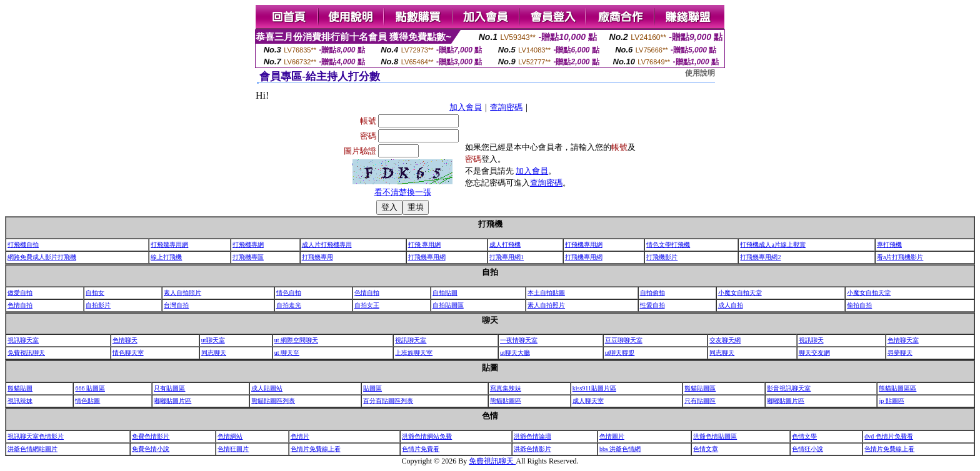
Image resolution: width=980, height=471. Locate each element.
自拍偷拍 (652, 293)
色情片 (300, 436)
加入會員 (466, 107)
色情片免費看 (421, 449)
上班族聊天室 (414, 353)
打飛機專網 (248, 245)
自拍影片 (98, 305)
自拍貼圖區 (448, 305)
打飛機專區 (248, 257)
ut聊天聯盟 (620, 353)
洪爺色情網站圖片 (32, 449)
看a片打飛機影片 (900, 257)
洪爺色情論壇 (532, 436)
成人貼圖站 (267, 388)
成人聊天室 (588, 401)
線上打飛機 (166, 257)
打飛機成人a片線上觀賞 (772, 245)
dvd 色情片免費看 (889, 436)
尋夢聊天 (900, 353)
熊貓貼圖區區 (897, 388)
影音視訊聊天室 (789, 388)
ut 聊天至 (287, 353)
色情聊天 (125, 340)
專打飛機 (889, 245)
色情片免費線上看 (316, 449)
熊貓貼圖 (20, 388)
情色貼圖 (87, 401)
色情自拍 (367, 293)
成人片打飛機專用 (327, 245)
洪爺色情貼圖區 (715, 436)
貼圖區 (372, 388)
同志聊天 (214, 353)
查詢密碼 (506, 107)
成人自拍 (731, 305)
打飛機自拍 (23, 245)
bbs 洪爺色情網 (620, 449)
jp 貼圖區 (891, 401)
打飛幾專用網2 (760, 257)
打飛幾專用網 (169, 245)
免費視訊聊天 (26, 353)
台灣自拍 (176, 305)
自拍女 (95, 293)
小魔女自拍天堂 (740, 293)
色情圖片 (612, 436)
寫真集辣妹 (506, 388)
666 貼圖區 (90, 388)
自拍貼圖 (445, 293)
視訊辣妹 (20, 401)
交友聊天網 (725, 340)
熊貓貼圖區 (700, 388)
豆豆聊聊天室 (624, 340)
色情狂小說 (807, 449)
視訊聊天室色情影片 (36, 436)
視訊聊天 (811, 340)
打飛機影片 (662, 257)
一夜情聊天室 (519, 340)
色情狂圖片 (233, 449)
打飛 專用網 (425, 245)
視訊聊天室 (23, 340)
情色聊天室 (128, 353)
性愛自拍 (652, 305)
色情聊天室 (903, 340)
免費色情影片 (151, 436)
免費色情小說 (151, 449)
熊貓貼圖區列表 (273, 401)
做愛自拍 (20, 293)
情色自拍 (289, 293)
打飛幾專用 (317, 257)
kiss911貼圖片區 (594, 388)
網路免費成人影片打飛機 (42, 257)
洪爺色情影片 (532, 449)
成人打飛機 (505, 245)
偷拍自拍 (859, 305)
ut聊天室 (213, 340)
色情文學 (804, 436)
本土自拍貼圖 (546, 293)
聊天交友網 (814, 353)
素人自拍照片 (182, 293)
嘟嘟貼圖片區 (172, 401)
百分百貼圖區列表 (388, 401)
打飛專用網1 (507, 257)
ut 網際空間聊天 (296, 340)
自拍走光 (289, 305)
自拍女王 (367, 305)
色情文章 (706, 449)
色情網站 (230, 436)
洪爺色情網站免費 (427, 436)
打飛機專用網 (584, 245)
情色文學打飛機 (668, 245)
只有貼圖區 (169, 388)
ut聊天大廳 (515, 353)
